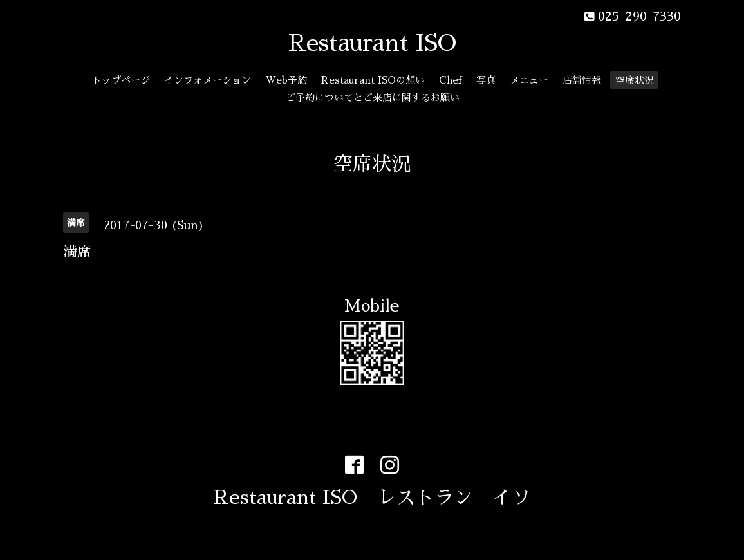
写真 (486, 80)
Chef (451, 80)
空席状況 (635, 80)
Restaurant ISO (372, 43)
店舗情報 (582, 80)
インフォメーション (208, 80)
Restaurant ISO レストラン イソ (372, 498)
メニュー (529, 80)
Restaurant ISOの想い (373, 80)
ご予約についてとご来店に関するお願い (373, 98)
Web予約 (286, 80)
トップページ (121, 80)
